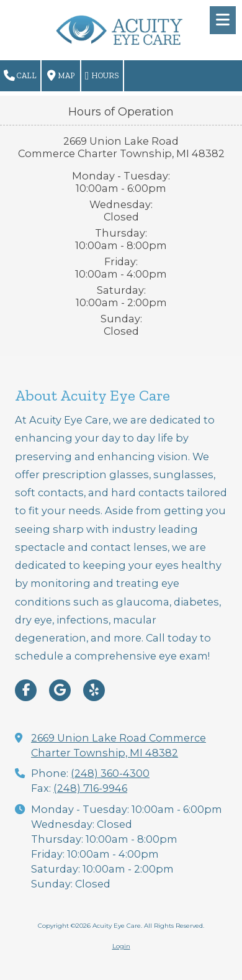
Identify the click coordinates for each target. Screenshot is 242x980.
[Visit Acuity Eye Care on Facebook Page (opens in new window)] (26, 690)
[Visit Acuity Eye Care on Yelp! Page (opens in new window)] (94, 690)
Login (121, 946)
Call (20, 76)
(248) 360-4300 (110, 773)
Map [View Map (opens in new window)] (61, 76)
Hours (102, 76)
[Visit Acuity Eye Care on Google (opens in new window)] (60, 690)
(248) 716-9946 (90, 788)
